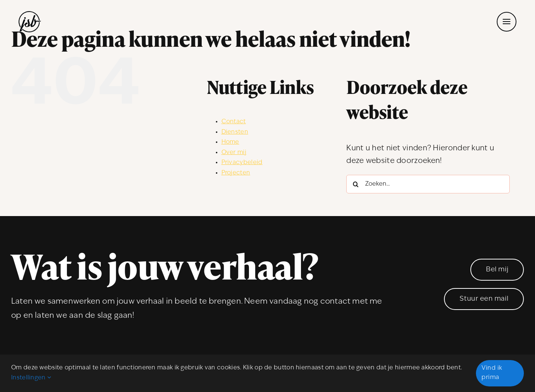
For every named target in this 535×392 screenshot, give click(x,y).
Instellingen (31, 378)
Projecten (236, 173)
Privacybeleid (242, 163)
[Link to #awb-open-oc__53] (507, 22)
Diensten (235, 132)
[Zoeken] (356, 184)
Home (230, 142)
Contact (234, 122)
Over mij (234, 153)
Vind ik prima (492, 373)
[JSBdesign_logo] (30, 15)
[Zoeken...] (428, 184)
